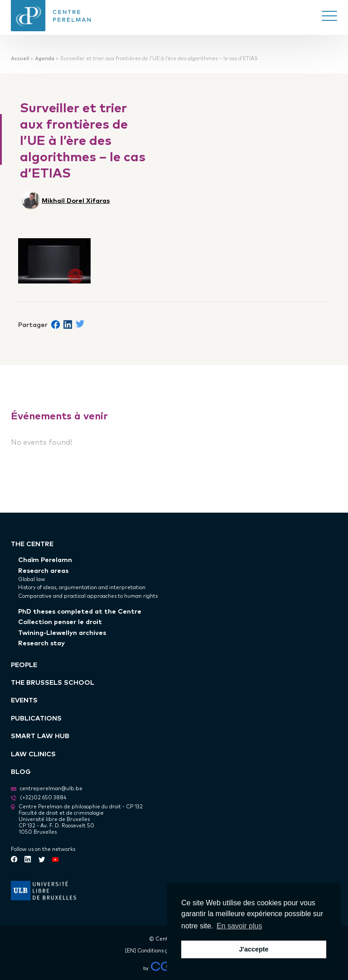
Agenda (45, 58)
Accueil (20, 58)
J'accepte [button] (254, 949)
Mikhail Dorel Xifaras (76, 200)
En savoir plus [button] (239, 926)
